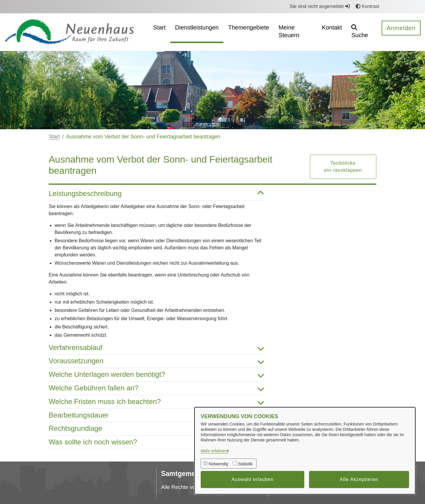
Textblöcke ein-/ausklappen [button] (343, 167)
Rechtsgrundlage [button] (156, 429)
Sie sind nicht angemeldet (320, 6)
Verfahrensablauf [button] (156, 348)
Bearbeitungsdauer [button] (156, 415)
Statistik (245, 464)
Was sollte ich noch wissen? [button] (156, 442)
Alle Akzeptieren (359, 479)
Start (54, 137)
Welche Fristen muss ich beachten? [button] (156, 402)
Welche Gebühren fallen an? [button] (156, 388)
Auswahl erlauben (252, 479)
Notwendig (218, 464)
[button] (362, 32)
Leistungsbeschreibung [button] (156, 194)
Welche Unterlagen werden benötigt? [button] (156, 375)
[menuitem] (159, 32)
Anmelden (401, 28)
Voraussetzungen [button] (156, 361)
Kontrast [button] (367, 6)
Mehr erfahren (214, 451)
